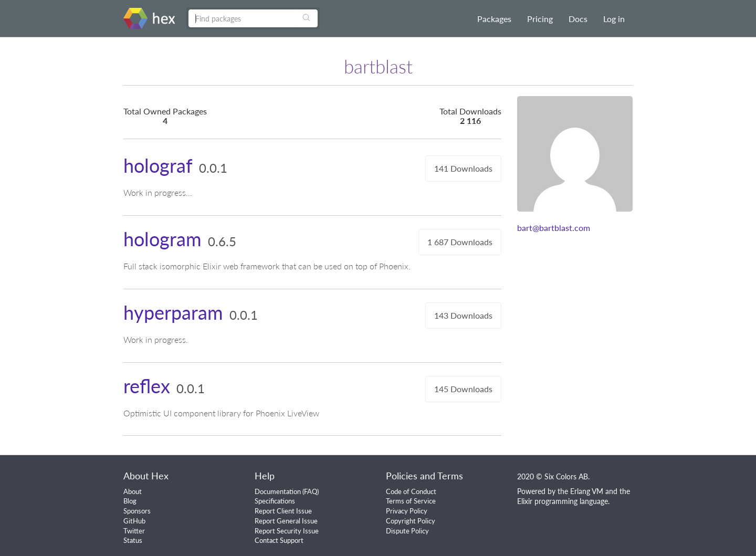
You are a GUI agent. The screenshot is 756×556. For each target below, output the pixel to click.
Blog (130, 501)
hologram (162, 239)
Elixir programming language (563, 501)
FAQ (311, 491)
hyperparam (173, 312)
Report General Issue (286, 521)
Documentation (278, 491)
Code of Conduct (411, 491)
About (133, 491)
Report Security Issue (287, 531)
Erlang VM (587, 491)
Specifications (275, 501)
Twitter (134, 531)
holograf (158, 165)
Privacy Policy (407, 511)
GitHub (134, 521)
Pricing (540, 19)
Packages (494, 19)
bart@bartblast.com (554, 228)
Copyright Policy (411, 521)
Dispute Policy (407, 531)
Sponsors (137, 511)
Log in (614, 19)
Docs (578, 19)
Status (133, 540)
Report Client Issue (283, 511)
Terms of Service (411, 501)
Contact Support (279, 540)
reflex (147, 386)
